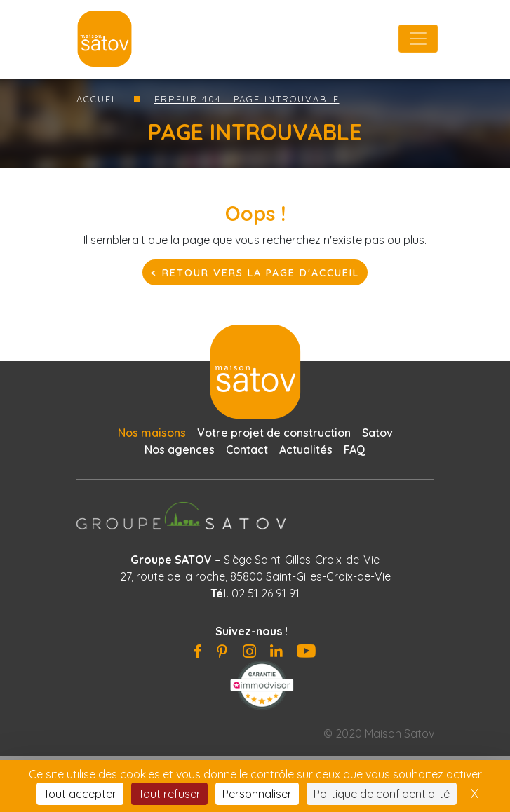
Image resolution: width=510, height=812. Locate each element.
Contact (247, 449)
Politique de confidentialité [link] (382, 794)
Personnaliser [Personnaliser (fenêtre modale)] (257, 794)
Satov (377, 433)
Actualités (306, 449)
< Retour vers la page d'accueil (255, 273)
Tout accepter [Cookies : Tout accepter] (80, 794)
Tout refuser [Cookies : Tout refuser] (169, 794)
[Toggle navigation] (418, 39)
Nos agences (180, 449)
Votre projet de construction (274, 433)
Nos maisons (152, 433)
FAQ (355, 449)
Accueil (99, 99)
